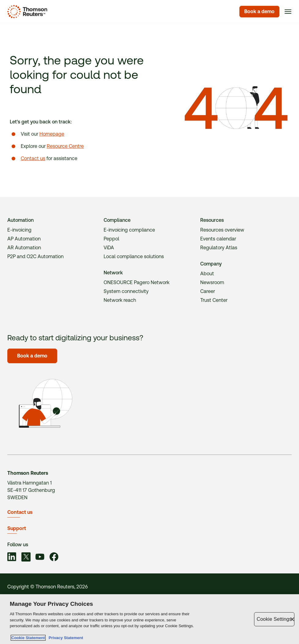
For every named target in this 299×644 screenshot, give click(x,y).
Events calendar (218, 239)
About (207, 274)
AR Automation (24, 248)
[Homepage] (26, 12)
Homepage (52, 134)
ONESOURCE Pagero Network (137, 282)
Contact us (33, 158)
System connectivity (126, 291)
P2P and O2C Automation (35, 256)
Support (17, 528)
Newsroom (212, 282)
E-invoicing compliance (129, 230)
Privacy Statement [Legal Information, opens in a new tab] (65, 638)
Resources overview (222, 230)
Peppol (111, 239)
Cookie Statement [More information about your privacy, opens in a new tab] (28, 638)
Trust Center (214, 300)
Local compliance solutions (134, 256)
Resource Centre (65, 146)
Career (208, 291)
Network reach (120, 300)
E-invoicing (19, 230)
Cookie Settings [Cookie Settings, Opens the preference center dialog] (274, 619)
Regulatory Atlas (219, 248)
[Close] (292, 619)
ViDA (109, 248)
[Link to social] (12, 558)
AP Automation (24, 239)
